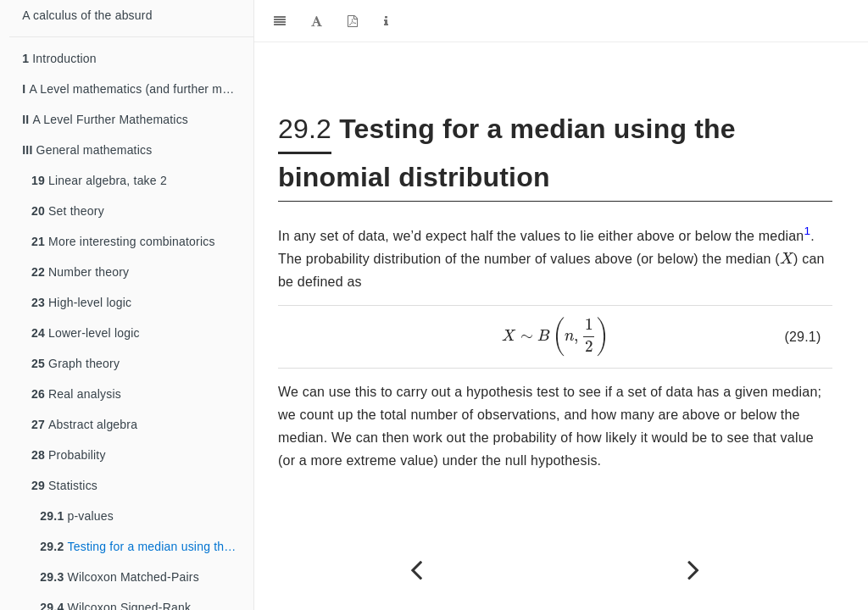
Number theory (80, 272)
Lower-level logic (86, 333)
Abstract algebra (84, 424)
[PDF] (353, 21)
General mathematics (87, 150)
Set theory (68, 211)
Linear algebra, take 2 (99, 180)
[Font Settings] (317, 21)
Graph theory (75, 363)
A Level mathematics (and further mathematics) (138, 89)
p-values (77, 516)
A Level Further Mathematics (105, 119)
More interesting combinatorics (123, 241)
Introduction (59, 58)
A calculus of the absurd (87, 15)
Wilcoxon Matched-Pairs (119, 577)
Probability (69, 455)
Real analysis (76, 394)
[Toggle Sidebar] (280, 21)
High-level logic (81, 302)
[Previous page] (417, 570)
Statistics (64, 485)
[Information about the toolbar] (386, 21)
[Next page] (694, 570)
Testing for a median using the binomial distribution (147, 546)
